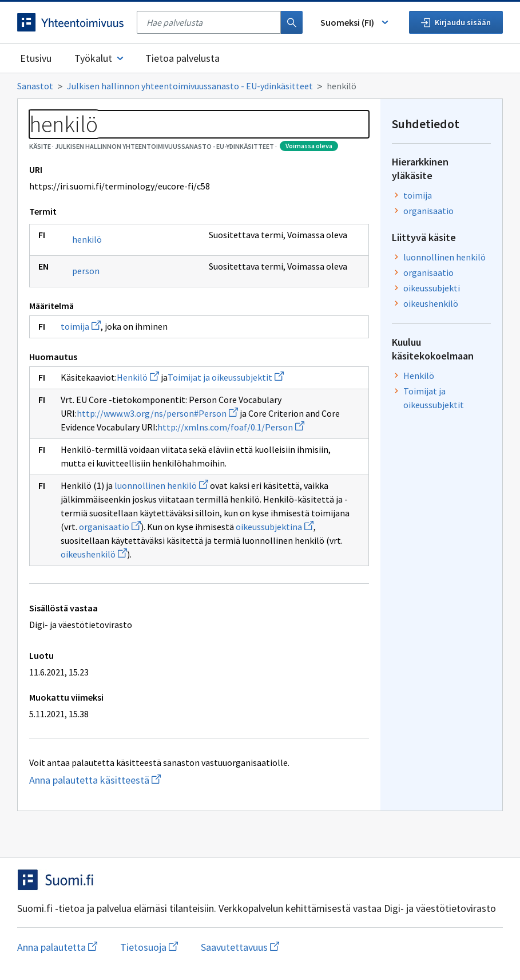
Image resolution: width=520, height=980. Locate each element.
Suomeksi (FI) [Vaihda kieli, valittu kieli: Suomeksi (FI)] (355, 22)
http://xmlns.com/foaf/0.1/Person (231, 427)
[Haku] (292, 22)
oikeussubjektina (275, 527)
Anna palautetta (57, 947)
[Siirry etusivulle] (71, 22)
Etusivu (36, 58)
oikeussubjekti (432, 288)
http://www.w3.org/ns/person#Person (157, 413)
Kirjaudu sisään (456, 22)
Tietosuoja (149, 947)
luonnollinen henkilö (161, 485)
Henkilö (138, 377)
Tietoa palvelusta (182, 58)
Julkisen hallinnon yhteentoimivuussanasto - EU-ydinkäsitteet (190, 86)
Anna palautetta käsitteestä (140, 780)
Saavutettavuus (240, 947)
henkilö (87, 239)
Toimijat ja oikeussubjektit (226, 377)
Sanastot (35, 86)
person (86, 271)
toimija (81, 326)
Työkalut (100, 58)
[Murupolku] (260, 86)
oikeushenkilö (94, 554)
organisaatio (110, 527)
